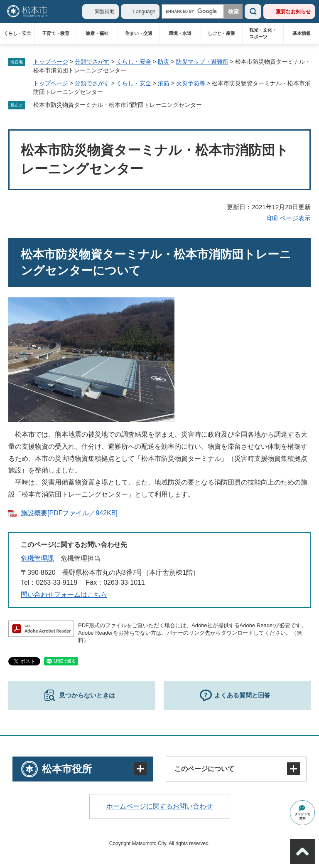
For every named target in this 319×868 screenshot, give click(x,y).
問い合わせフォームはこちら (64, 595)
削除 (208, 105)
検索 (253, 11)
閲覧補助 (105, 12)
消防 (164, 83)
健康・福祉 (97, 33)
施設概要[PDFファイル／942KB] (69, 513)
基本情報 (302, 33)
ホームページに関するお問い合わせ (159, 806)
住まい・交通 (139, 33)
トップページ (51, 62)
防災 (164, 62)
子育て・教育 (56, 33)
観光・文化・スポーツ (263, 33)
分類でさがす (92, 62)
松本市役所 (67, 769)
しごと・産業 (221, 33)
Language (144, 12)
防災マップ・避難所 (202, 62)
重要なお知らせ (293, 12)
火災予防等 (191, 83)
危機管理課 (37, 558)
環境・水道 (180, 33)
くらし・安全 (17, 33)
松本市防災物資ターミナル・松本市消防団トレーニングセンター (118, 105)
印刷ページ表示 (289, 218)
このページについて (204, 769)
